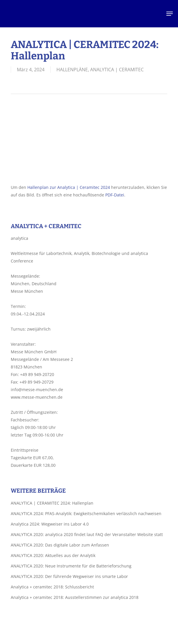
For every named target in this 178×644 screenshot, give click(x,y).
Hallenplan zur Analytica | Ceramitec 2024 (69, 187)
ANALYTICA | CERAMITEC (117, 70)
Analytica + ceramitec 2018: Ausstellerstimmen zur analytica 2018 (75, 597)
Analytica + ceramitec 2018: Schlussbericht (52, 587)
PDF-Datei (115, 195)
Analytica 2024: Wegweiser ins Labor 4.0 (50, 524)
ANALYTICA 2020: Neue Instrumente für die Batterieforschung (71, 566)
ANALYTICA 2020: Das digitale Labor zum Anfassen (60, 545)
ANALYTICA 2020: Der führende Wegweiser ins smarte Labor (69, 576)
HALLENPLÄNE (72, 70)
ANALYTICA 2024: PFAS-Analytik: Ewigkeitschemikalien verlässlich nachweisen (86, 513)
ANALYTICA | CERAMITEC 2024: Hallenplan (52, 503)
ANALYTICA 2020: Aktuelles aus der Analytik (53, 555)
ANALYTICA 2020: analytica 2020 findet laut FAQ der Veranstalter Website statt (87, 534)
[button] (170, 14)
